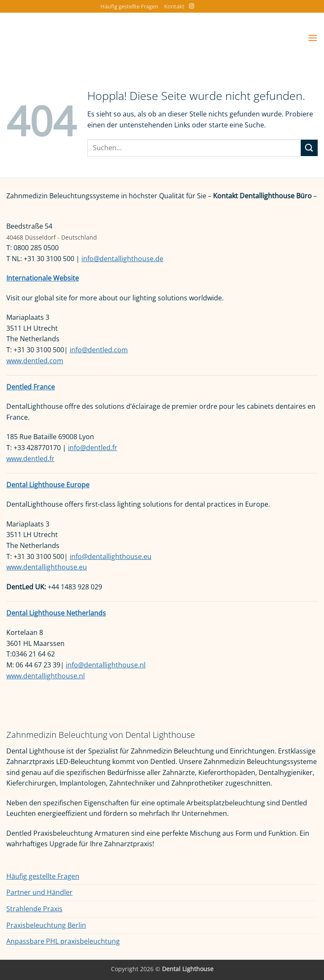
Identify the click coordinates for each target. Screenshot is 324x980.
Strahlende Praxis (34, 909)
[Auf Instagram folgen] (192, 6)
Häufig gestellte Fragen (129, 6)
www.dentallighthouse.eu (47, 567)
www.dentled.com (35, 361)
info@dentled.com (99, 350)
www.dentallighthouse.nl (46, 676)
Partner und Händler (39, 892)
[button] (313, 38)
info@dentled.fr (93, 448)
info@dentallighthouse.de (122, 259)
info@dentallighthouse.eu (111, 556)
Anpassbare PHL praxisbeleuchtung (63, 941)
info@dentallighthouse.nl (106, 665)
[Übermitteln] (309, 148)
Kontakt (174, 6)
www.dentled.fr (30, 459)
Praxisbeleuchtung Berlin (46, 925)
